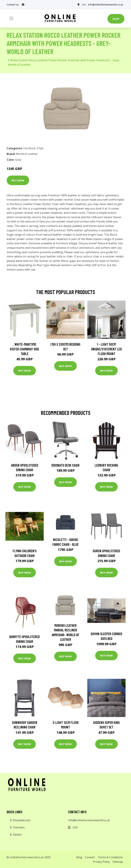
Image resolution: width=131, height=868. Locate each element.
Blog (79, 857)
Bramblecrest (22, 820)
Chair (40, 148)
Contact (90, 857)
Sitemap (118, 862)
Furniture (29, 148)
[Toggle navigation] (11, 18)
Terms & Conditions (110, 857)
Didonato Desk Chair (65, 465)
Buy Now (18, 180)
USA (84, 5)
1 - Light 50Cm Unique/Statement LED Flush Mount (106, 349)
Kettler (17, 835)
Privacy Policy (101, 862)
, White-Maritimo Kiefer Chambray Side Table (25, 349)
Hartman (19, 827)
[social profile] (23, 5)
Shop (116, 19)
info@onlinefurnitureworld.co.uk (105, 5)
